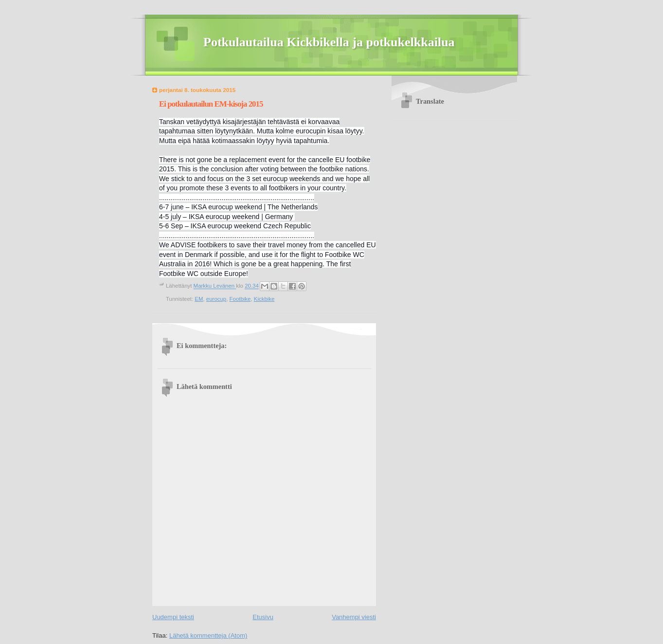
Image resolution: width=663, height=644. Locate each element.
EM (199, 299)
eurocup (216, 299)
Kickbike (264, 299)
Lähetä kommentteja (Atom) (208, 635)
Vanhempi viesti (354, 617)
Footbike (240, 299)
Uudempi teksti (173, 617)
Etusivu (263, 617)
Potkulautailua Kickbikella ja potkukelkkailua (329, 42)
